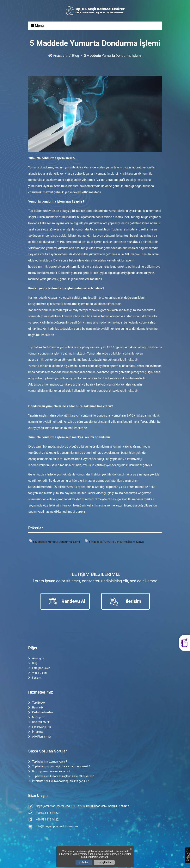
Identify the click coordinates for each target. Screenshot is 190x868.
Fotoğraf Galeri (39, 668)
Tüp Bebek (37, 703)
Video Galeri (37, 673)
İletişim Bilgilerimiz (95, 574)
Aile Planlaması (40, 737)
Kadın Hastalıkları (41, 712)
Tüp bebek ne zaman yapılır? (48, 762)
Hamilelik (36, 708)
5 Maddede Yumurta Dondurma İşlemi (55, 541)
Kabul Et (84, 862)
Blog (76, 56)
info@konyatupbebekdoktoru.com (53, 826)
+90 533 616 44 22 (43, 813)
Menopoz (36, 717)
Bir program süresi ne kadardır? (49, 771)
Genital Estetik (39, 722)
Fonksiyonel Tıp (40, 727)
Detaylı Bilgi (104, 862)
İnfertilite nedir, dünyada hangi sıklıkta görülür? (58, 781)
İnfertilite (36, 732)
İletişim (35, 678)
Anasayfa (58, 56)
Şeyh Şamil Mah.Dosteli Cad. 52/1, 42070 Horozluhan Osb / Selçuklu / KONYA (79, 806)
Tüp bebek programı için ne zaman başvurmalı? (59, 767)
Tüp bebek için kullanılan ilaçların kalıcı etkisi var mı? (61, 776)
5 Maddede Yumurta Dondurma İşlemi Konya (114, 541)
